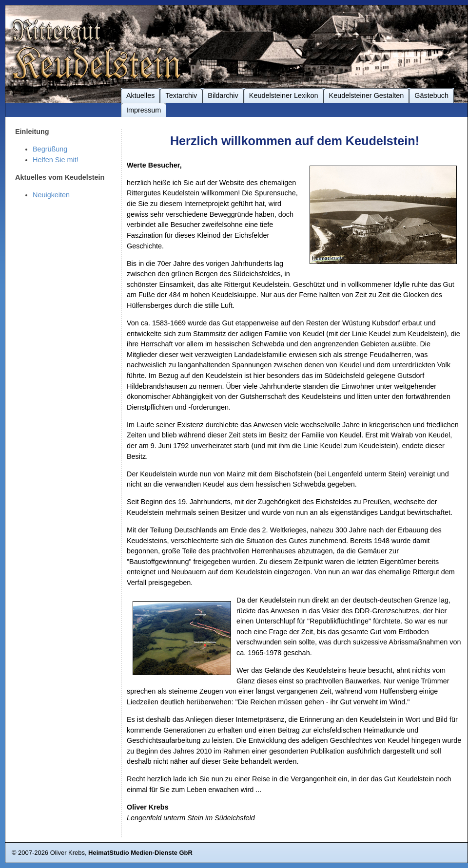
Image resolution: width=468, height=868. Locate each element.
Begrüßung (50, 149)
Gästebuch (431, 95)
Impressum (144, 110)
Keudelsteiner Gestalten (367, 95)
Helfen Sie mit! (56, 160)
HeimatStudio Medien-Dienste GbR (140, 853)
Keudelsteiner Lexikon (284, 95)
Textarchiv (181, 95)
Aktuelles (140, 95)
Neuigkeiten (51, 195)
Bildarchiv (223, 95)
